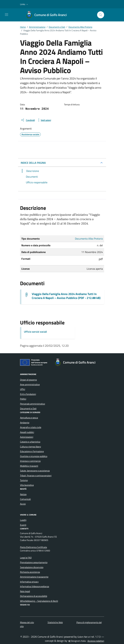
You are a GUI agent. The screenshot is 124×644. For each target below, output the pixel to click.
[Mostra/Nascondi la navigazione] (7, 15)
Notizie (23, 494)
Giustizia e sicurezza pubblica (34, 456)
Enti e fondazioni (28, 394)
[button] (24, 4)
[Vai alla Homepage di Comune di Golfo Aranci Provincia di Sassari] (48, 15)
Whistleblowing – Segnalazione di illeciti (39, 601)
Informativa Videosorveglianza (35, 586)
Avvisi (23, 504)
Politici (23, 399)
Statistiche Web (55, 622)
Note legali (25, 591)
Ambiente (25, 423)
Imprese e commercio (30, 461)
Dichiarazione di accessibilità (34, 596)
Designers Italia (77, 641)
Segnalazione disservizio (32, 567)
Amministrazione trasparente (34, 577)
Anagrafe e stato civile (31, 427)
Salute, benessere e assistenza (35, 471)
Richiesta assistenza (30, 572)
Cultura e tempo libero (30, 447)
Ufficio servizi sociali (35, 332)
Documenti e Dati (28, 409)
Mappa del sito (27, 622)
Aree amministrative (30, 384)
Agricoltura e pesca (29, 418)
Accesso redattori (96, 641)
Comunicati (25, 499)
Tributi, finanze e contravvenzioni (36, 476)
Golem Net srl (84, 637)
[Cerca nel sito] (101, 15)
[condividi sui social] (28, 120)
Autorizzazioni (27, 437)
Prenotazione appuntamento (34, 562)
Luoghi (23, 520)
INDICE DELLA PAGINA (33, 163)
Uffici (23, 389)
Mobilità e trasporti (29, 466)
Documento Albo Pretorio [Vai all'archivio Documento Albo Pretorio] (89, 239)
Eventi (23, 525)
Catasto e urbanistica (30, 442)
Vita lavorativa (27, 485)
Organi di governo (28, 380)
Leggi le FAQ (26, 558)
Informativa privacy (29, 582)
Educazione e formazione (32, 451)
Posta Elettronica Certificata (33, 547)
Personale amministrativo (33, 404)
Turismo (24, 480)
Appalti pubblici (27, 432)
